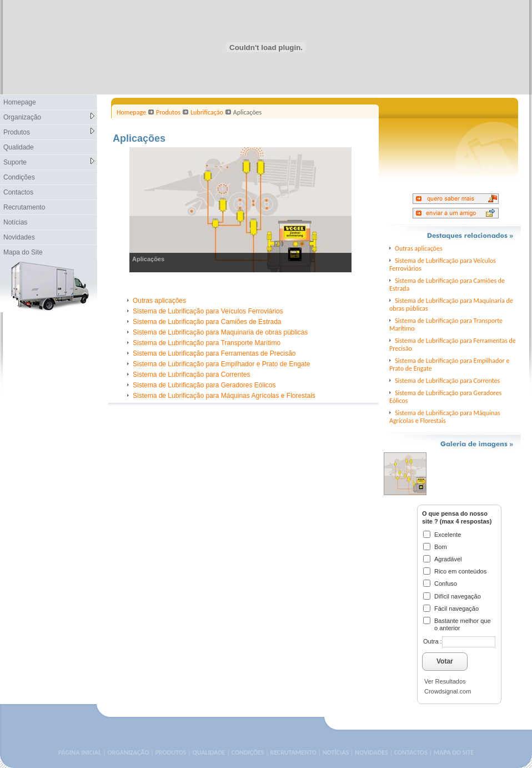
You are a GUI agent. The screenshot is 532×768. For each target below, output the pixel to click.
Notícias (15, 222)
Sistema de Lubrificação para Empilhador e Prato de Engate (222, 364)
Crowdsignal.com (448, 691)
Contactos (18, 192)
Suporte (49, 162)
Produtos (49, 132)
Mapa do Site (23, 252)
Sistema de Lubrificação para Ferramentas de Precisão (214, 353)
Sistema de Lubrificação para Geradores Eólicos (204, 385)
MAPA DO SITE (454, 752)
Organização (49, 117)
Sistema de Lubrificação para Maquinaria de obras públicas (220, 332)
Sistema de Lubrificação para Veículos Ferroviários (208, 311)
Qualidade (19, 147)
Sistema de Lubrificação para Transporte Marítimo (207, 343)
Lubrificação (207, 112)
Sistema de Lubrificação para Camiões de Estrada (207, 322)
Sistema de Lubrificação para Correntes (191, 375)
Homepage (20, 102)
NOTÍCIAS (336, 752)
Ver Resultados (445, 681)
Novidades (19, 237)
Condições (19, 177)
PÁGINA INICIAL (80, 752)
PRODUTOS (171, 752)
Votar (445, 661)
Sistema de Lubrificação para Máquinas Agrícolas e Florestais (224, 396)
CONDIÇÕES (248, 752)
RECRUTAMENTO (293, 752)
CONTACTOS (411, 752)
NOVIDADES (372, 752)
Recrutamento (24, 207)
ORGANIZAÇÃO (128, 752)
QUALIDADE (209, 752)
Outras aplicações (159, 301)
